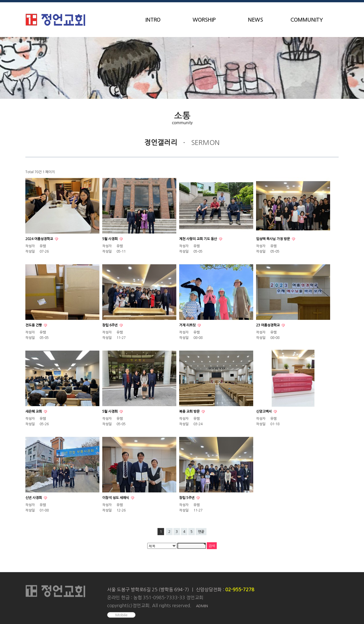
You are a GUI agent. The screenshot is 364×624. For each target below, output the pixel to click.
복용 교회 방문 (190, 412)
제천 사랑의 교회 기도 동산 (199, 239)
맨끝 (201, 532)
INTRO (153, 20)
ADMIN (202, 606)
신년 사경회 (34, 498)
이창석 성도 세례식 (116, 498)
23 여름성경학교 (268, 325)
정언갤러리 (161, 142)
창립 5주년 (187, 498)
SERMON (205, 142)
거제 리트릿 (188, 325)
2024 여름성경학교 (40, 239)
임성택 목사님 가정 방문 (273, 239)
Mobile (121, 615)
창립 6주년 (110, 325)
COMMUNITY (306, 20)
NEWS (255, 20)
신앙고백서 (264, 412)
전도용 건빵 (34, 325)
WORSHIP (204, 20)
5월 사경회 (110, 239)
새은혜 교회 (34, 412)
